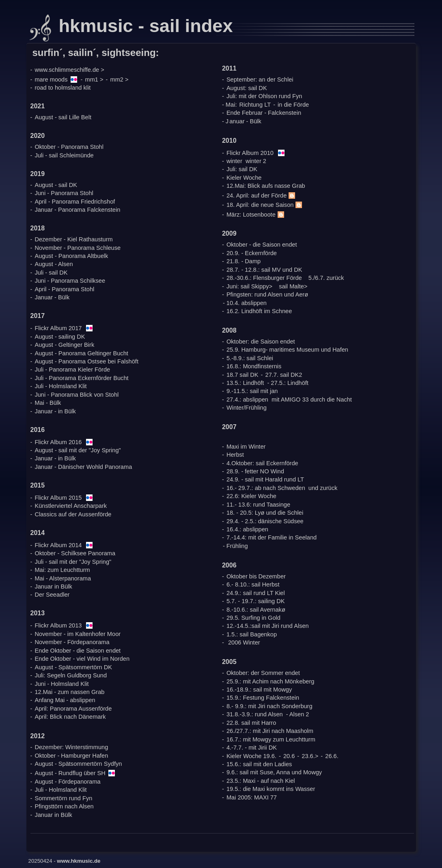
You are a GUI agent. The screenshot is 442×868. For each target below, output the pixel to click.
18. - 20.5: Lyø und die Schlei (265, 513)
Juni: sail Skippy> (249, 286)
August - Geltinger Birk (64, 345)
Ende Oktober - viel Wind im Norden (82, 659)
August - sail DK (56, 185)
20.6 (289, 756)
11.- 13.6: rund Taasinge (258, 505)
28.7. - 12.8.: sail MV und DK (264, 270)
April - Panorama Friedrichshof (75, 202)
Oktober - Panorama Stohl (69, 147)
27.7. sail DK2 (284, 375)
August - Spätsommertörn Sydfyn (78, 764)
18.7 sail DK (243, 375)
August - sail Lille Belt (63, 117)
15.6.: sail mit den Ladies (259, 764)
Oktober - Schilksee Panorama (75, 553)
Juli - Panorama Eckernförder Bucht (81, 378)
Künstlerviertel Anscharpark (71, 506)
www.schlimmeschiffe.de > (69, 70)
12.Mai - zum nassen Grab (69, 692)
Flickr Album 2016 (58, 442)
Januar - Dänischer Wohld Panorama (83, 467)
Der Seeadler (52, 595)
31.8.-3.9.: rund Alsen (255, 714)
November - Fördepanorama (72, 642)
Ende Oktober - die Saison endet (78, 651)
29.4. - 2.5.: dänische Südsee (265, 521)
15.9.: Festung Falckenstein (263, 698)
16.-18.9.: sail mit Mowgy (259, 690)
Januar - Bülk (52, 297)
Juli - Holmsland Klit (60, 386)
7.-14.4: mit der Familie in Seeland (272, 537)
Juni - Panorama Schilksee (70, 281)
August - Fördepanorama (67, 782)
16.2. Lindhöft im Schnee (259, 311)
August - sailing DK (60, 337)
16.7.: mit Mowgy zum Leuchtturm (271, 739)
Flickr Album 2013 (58, 625)
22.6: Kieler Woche (251, 496)
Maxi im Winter (246, 447)
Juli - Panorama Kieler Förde (72, 370)
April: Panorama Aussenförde (73, 709)
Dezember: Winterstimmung (71, 747)
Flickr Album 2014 (58, 545)
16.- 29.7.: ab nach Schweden (266, 488)
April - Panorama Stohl (64, 289)
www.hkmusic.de (79, 861)
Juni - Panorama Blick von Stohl (77, 395)
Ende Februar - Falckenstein (264, 113)
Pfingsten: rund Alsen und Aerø (267, 294)
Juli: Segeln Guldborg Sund (71, 675)
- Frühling (235, 546)
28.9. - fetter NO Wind (255, 471)
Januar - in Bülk (55, 411)
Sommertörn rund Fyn (63, 798)
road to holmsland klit (63, 88)
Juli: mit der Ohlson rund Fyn (264, 96)
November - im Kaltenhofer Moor (78, 634)
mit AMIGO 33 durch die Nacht (312, 400)
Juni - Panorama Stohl (64, 193)
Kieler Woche (244, 178)
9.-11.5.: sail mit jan (252, 391)
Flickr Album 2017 (58, 328)
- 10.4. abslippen (245, 303)
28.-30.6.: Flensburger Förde (264, 278)
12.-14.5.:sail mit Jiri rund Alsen (268, 626)
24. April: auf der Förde (262, 196)
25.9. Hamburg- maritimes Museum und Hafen (287, 350)
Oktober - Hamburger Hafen (71, 756)
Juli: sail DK (242, 169)
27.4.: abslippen (247, 400)
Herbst (235, 455)
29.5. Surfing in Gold (253, 618)
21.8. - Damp (244, 261)
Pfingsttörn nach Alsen (64, 806)
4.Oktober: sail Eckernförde (262, 463)
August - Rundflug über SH (70, 773)
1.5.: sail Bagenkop (252, 634)
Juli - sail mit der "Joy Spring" (73, 562)
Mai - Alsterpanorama (63, 578)
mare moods (51, 79)
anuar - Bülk (245, 121)
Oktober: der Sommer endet (263, 673)
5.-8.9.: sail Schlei (250, 358)
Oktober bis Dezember (256, 576)
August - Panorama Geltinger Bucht (81, 353)
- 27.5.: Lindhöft (288, 383)
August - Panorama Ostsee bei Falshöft (86, 361)
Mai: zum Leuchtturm (62, 570)
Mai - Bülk (48, 403)
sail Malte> (293, 286)
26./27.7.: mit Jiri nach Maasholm (270, 731)
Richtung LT (255, 105)
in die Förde (293, 105)
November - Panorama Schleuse (78, 248)
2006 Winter (244, 642)
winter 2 (256, 161)
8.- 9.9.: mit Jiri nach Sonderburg (270, 706)
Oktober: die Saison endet (261, 342)
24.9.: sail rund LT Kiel (256, 593)
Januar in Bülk (53, 587)
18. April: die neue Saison (265, 205)
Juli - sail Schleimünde (64, 155)
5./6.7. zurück (326, 278)
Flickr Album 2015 (58, 498)
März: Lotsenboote (256, 215)
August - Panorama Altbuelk (71, 256)
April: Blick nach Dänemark (70, 717)
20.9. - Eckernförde (252, 253)
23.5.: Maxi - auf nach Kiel (261, 781)
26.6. (332, 756)
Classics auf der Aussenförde (73, 514)
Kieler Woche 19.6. (251, 756)
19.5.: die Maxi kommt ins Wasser (271, 789)
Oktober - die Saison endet (262, 245)
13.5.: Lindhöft (245, 383)
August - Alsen (54, 264)
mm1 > (94, 79)
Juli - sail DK (51, 273)
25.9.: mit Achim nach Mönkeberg (271, 681)
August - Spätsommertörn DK (73, 667)
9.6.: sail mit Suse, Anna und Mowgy (274, 772)
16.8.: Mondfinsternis (254, 366)
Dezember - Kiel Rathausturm (73, 239)
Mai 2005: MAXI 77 (252, 797)
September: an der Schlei (260, 79)
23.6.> (310, 756)
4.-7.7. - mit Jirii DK (252, 748)
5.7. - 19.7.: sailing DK (256, 601)
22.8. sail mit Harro (251, 723)
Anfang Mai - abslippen (65, 700)
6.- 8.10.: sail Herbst (253, 584)
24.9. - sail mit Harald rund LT (265, 479)
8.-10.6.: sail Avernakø (256, 610)
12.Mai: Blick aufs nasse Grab (266, 186)
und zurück (323, 488)
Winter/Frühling (247, 408)
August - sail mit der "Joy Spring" (78, 450)
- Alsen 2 (298, 714)
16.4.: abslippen (247, 529)
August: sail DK (247, 88)
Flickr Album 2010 (250, 153)
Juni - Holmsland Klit (61, 684)
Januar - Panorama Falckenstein (77, 210)
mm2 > (120, 79)
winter (234, 161)
